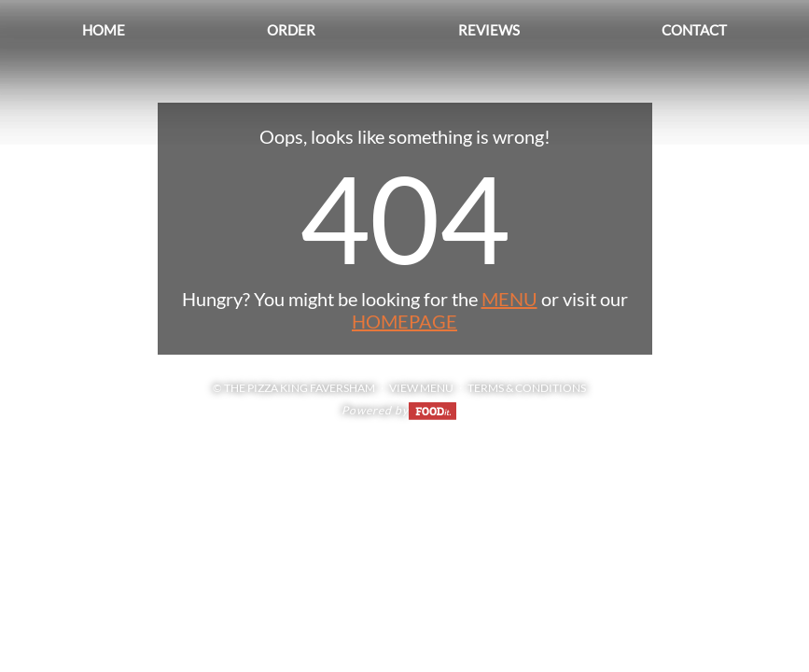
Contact (694, 30)
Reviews (489, 30)
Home (104, 30)
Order (291, 30)
